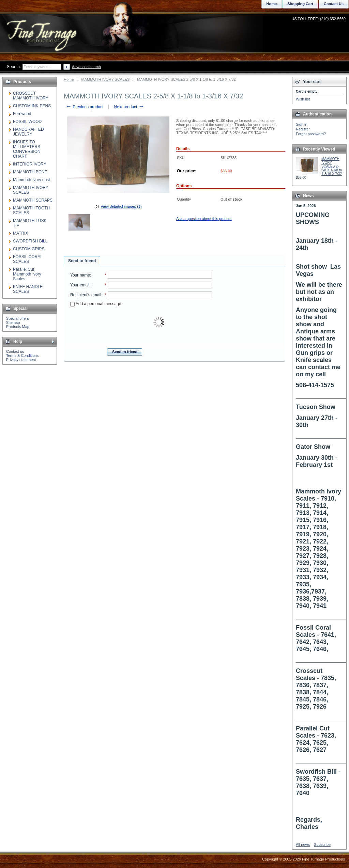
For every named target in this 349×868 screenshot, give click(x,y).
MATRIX (20, 233)
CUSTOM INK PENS (32, 106)
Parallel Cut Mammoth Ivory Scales (27, 274)
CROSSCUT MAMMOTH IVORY (31, 96)
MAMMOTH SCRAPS (33, 200)
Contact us (15, 351)
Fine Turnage (42, 29)
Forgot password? (311, 134)
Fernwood (22, 114)
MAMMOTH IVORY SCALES (105, 79)
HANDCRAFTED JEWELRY (28, 132)
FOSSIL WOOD (27, 122)
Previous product (84, 107)
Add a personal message (96, 304)
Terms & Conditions (22, 356)
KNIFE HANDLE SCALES (28, 289)
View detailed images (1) (121, 206)
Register (303, 129)
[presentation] (160, 322)
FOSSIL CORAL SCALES (28, 259)
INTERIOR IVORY (30, 164)
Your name (80, 275)
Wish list (303, 99)
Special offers (17, 318)
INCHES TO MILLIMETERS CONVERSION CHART (27, 149)
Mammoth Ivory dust (32, 180)
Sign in (302, 124)
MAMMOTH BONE (30, 172)
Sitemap (13, 322)
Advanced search (86, 67)
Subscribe (322, 845)
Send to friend (82, 261)
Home (69, 79)
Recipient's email (86, 295)
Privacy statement (21, 360)
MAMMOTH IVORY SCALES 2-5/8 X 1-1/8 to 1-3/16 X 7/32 (332, 166)
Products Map (18, 327)
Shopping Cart (300, 4)
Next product (129, 107)
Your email (80, 285)
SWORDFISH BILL (30, 241)
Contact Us (334, 4)
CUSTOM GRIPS (29, 249)
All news (303, 845)
